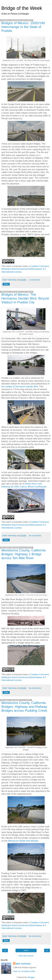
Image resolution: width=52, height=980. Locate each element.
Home (26, 950)
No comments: (35, 536)
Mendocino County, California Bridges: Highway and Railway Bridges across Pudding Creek (24, 707)
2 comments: (34, 280)
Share (6, 284)
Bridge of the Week (22, 8)
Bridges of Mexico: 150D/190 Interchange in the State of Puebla (23, 27)
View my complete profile (24, 971)
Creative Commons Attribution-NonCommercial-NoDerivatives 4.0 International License (25, 269)
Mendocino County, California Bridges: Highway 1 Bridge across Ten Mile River (24, 554)
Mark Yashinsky (23, 964)
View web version (26, 956)
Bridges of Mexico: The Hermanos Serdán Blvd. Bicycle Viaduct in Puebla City (25, 298)
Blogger (31, 977)
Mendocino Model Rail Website (23, 841)
